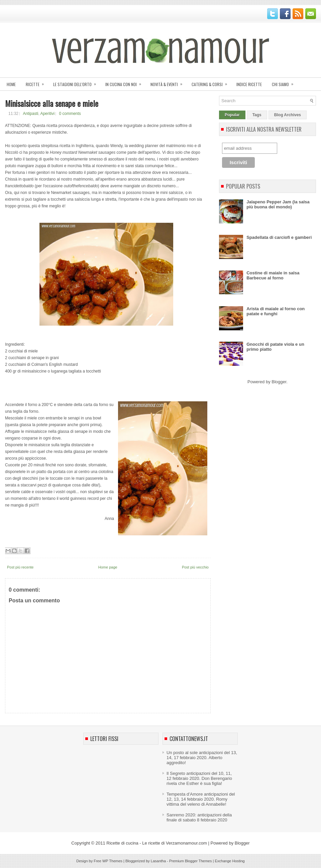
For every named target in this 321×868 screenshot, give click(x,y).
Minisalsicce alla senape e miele (52, 103)
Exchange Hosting (230, 861)
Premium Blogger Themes (191, 861)
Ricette (37, 82)
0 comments (70, 114)
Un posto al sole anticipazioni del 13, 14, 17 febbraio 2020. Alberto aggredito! (202, 758)
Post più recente (20, 567)
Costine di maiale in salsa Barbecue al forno (273, 275)
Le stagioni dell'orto (77, 82)
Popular (232, 115)
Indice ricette (249, 84)
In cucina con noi (125, 82)
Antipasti (30, 114)
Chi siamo (285, 82)
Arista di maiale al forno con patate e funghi (276, 311)
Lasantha (158, 861)
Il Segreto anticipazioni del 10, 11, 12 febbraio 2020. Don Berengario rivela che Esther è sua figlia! (199, 778)
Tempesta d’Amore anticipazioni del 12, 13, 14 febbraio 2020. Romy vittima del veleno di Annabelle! (201, 799)
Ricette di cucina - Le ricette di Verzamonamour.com (157, 843)
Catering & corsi (211, 82)
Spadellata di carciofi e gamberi (279, 237)
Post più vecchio (195, 567)
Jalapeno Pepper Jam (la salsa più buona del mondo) (278, 204)
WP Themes (112, 861)
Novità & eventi (169, 82)
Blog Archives (288, 115)
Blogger (279, 382)
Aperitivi (47, 114)
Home (11, 84)
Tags (257, 115)
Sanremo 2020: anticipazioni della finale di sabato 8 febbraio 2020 (199, 817)
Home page (108, 567)
